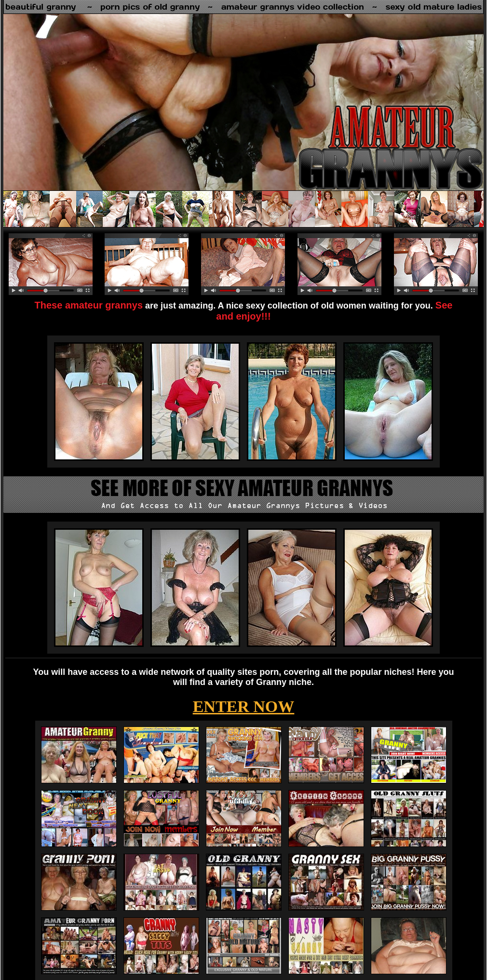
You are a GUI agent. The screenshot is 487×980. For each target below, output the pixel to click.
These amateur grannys (89, 305)
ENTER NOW (244, 706)
